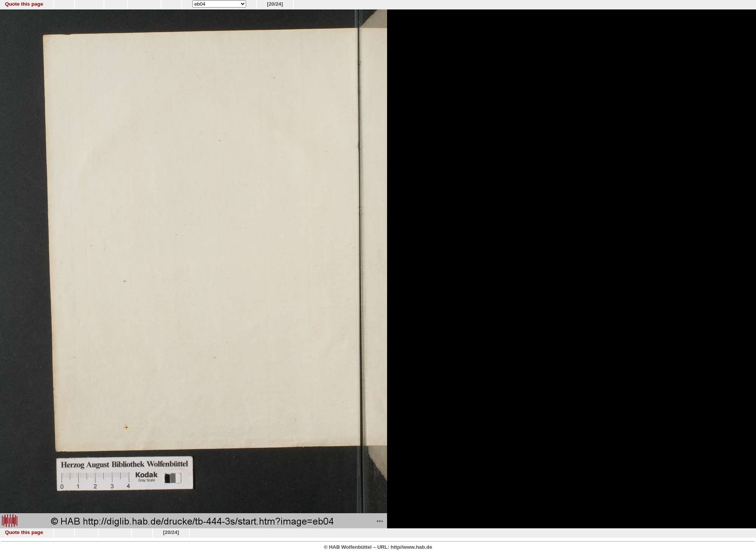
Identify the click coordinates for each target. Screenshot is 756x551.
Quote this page (24, 4)
